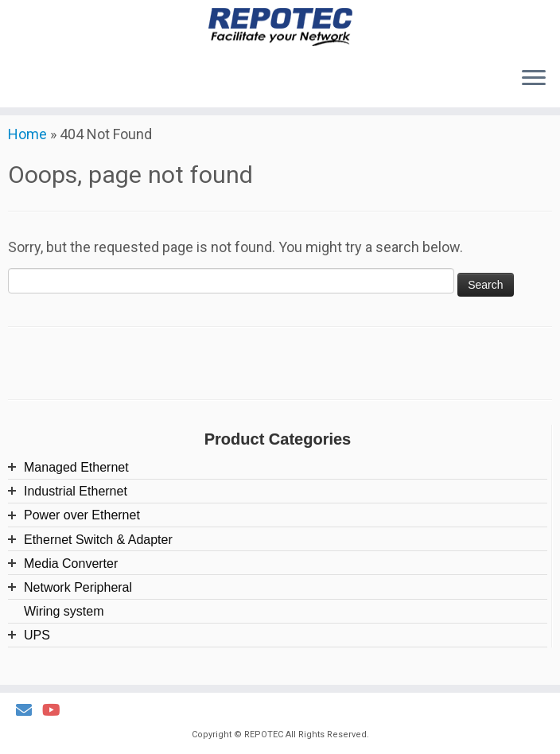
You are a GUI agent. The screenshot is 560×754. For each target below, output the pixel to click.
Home (27, 148)
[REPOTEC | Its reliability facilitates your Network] (280, 28)
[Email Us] (29, 711)
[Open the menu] (534, 80)
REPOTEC (264, 735)
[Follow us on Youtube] (56, 711)
